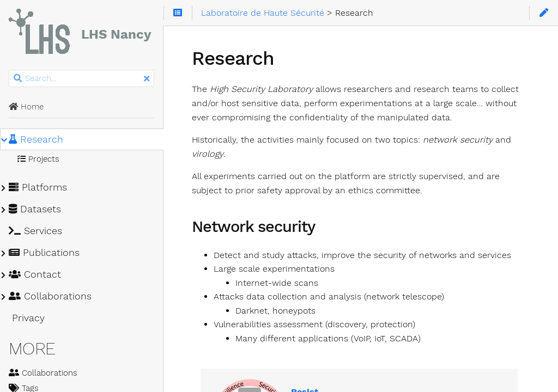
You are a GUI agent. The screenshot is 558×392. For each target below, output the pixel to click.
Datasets (35, 209)
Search (10, 70)
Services (35, 231)
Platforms (38, 187)
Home (26, 107)
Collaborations (50, 296)
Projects (38, 159)
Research (36, 139)
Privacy (27, 318)
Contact (35, 274)
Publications (44, 253)
